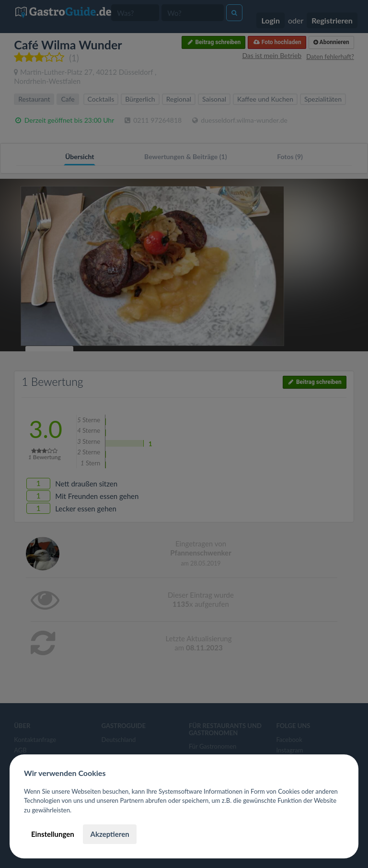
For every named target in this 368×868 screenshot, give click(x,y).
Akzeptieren (109, 834)
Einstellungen (53, 834)
